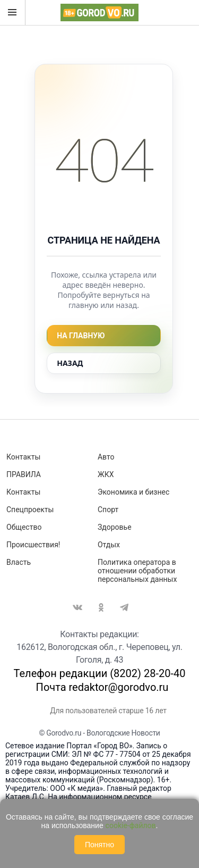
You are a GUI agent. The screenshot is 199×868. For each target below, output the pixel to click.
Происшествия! (33, 545)
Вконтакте (77, 607)
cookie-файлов (131, 825)
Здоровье (115, 527)
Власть (19, 562)
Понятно (99, 845)
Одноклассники (101, 607)
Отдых (109, 545)
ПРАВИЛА (24, 474)
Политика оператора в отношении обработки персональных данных (137, 571)
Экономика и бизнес (133, 492)
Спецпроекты (30, 510)
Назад (70, 363)
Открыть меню (12, 12)
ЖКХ (106, 474)
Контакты (23, 457)
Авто (106, 457)
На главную (81, 336)
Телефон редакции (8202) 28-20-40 (100, 673)
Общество (24, 527)
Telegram (124, 607)
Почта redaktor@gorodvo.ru (102, 687)
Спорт (108, 510)
